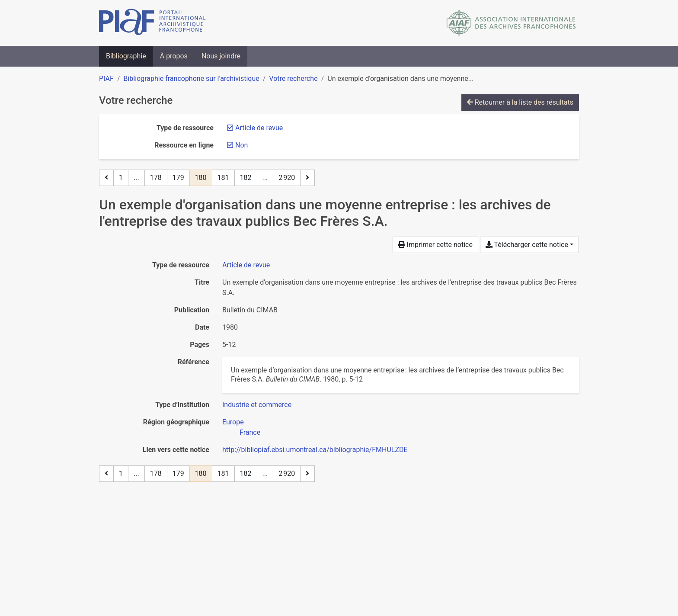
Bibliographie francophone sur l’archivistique (191, 79)
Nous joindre (221, 56)
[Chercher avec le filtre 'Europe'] (233, 422)
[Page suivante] (307, 178)
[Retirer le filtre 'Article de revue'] (259, 128)
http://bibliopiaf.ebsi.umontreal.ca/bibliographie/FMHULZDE (315, 450)
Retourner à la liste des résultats (520, 102)
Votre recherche (293, 79)
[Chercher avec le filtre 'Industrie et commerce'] (257, 405)
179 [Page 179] (178, 178)
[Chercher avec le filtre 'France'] (250, 432)
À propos (174, 56)
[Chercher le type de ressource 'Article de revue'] (246, 265)
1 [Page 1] (121, 178)
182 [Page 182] (246, 178)
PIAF (106, 79)
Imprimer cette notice (435, 245)
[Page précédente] (106, 178)
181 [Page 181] (223, 178)
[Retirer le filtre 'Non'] (241, 145)
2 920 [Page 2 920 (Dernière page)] (287, 178)
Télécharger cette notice (527, 245)
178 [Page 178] (156, 178)
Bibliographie (126, 56)
